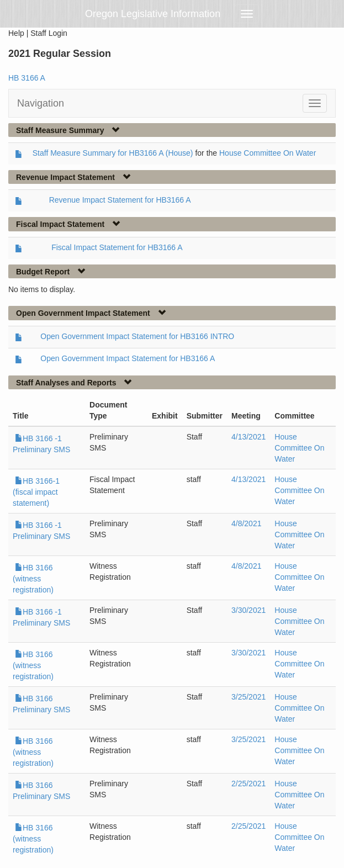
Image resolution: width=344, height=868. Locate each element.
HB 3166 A (27, 78)
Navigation (41, 103)
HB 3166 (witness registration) (33, 579)
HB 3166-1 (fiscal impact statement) (36, 492)
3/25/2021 (248, 697)
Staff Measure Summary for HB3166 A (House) (113, 153)
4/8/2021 (247, 523)
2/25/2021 (248, 784)
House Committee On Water (268, 153)
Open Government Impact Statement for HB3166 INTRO (137, 336)
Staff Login (49, 33)
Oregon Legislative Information (153, 14)
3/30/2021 (248, 610)
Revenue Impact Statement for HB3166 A (120, 200)
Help (16, 33)
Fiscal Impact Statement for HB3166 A (117, 247)
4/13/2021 (248, 437)
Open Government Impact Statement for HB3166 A (128, 358)
